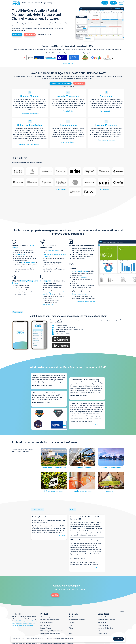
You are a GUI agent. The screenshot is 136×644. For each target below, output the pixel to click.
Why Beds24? (102, 617)
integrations (83, 277)
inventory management (28, 263)
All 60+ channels (68, 63)
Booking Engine (47, 281)
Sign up (105, 3)
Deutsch (122, 612)
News (74, 509)
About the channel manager (30, 113)
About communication (68, 142)
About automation (106, 111)
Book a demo (17, 35)
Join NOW (55, 595)
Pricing (50, 3)
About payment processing (106, 140)
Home (24, 3)
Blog (70, 634)
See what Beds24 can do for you (61, 83)
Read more (62, 536)
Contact (113, 3)
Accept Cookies (118, 639)
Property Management (68, 96)
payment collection (54, 250)
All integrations (105, 189)
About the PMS (68, 111)
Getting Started (102, 622)
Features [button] (30, 3)
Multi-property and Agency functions (52, 631)
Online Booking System (30, 125)
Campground (111, 491)
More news (100, 568)
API (99, 631)
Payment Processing (106, 125)
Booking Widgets (46, 628)
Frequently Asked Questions (106, 620)
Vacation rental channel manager (54, 467)
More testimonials (98, 425)
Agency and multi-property (80, 271)
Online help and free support (80, 294)
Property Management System (50, 620)
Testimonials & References (77, 620)
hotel (16, 621)
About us (72, 617)
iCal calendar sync (20, 254)
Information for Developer (106, 628)
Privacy (71, 628)
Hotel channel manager (82, 467)
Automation (106, 96)
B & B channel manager (54, 491)
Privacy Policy (70, 638)
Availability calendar (49, 292)
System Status (102, 634)
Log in (121, 3)
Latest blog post (38, 509)
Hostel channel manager (82, 491)
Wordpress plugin (49, 304)
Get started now (30, 35)
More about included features (86, 302)
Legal (71, 625)
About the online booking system (30, 144)
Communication (68, 125)
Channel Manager (41, 3)
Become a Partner (103, 625)
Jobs (71, 631)
